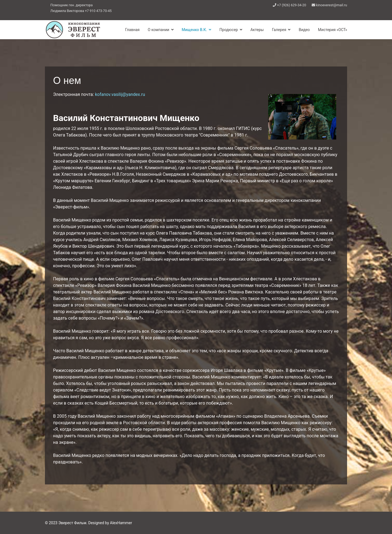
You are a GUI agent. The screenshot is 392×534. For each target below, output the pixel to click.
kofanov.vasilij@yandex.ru (120, 94)
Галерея (279, 30)
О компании (159, 30)
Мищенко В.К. (194, 30)
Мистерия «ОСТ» (333, 30)
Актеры (257, 30)
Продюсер (229, 30)
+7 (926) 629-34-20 (292, 5)
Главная (132, 30)
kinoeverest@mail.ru (332, 5)
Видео (304, 30)
